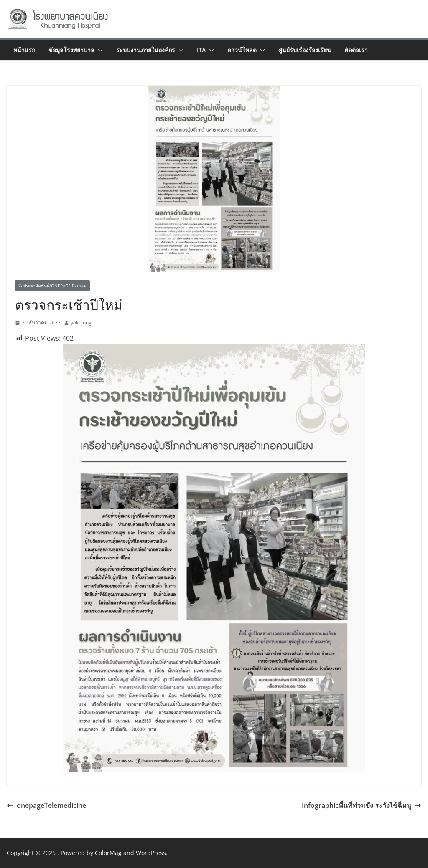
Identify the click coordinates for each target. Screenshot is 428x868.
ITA (201, 50)
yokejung (81, 323)
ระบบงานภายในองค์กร (146, 50)
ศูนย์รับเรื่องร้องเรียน (305, 50)
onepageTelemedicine (46, 805)
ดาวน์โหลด (242, 50)
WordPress (151, 853)
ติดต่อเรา (356, 50)
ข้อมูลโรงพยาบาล (71, 50)
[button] (99, 50)
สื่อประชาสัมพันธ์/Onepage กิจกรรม (52, 286)
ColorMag (108, 853)
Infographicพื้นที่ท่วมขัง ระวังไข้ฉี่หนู (362, 805)
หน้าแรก (24, 50)
